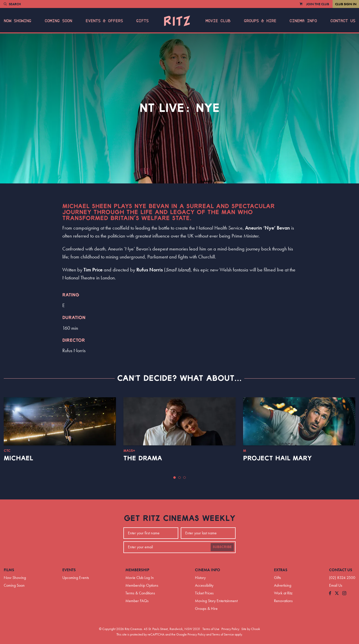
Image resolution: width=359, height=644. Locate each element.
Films (9, 570)
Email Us (336, 585)
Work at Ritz (283, 593)
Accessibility (204, 585)
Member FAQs (137, 601)
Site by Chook (251, 629)
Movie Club (218, 21)
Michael (18, 458)
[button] (175, 478)
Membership (137, 570)
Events (69, 570)
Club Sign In (346, 4)
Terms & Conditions (140, 593)
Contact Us (343, 21)
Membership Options (142, 585)
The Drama (143, 458)
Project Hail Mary (277, 458)
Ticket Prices (204, 593)
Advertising (283, 585)
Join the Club (318, 4)
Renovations (283, 601)
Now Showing (17, 21)
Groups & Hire (260, 21)
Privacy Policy (230, 629)
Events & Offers (104, 21)
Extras (281, 570)
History (200, 578)
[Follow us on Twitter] (337, 594)
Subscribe (222, 547)
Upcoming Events (76, 578)
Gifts (142, 21)
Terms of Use (211, 629)
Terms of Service (223, 634)
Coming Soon (58, 21)
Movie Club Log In (140, 578)
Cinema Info (303, 21)
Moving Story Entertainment (216, 601)
